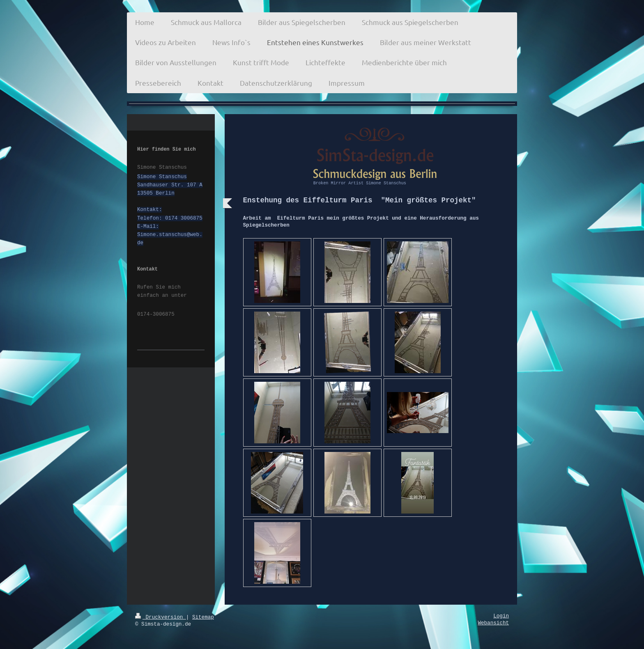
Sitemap (203, 617)
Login (501, 616)
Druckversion (161, 617)
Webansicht (493, 623)
